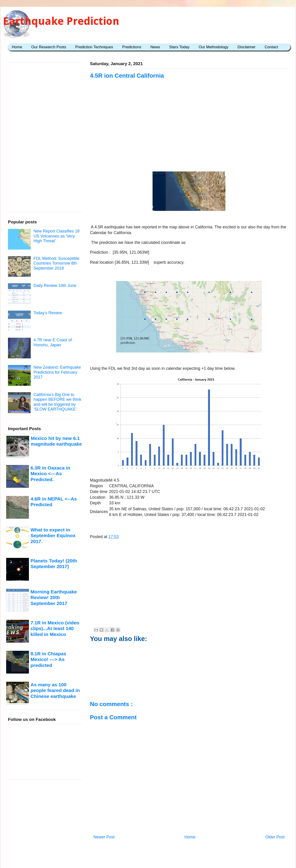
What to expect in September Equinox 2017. (53, 536)
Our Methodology (214, 47)
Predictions (132, 47)
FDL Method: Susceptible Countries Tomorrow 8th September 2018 (56, 263)
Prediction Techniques (94, 47)
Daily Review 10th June (55, 286)
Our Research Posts (49, 47)
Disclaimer (246, 47)
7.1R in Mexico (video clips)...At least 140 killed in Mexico (55, 628)
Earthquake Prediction (61, 21)
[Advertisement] (189, 126)
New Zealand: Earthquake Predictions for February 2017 (57, 372)
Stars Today (179, 47)
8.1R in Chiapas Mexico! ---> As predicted (48, 659)
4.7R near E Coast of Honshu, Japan (53, 342)
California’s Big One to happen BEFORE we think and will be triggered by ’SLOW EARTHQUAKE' (57, 402)
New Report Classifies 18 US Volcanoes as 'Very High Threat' (56, 236)
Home (17, 47)
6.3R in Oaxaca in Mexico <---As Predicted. (50, 474)
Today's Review (48, 313)
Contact (271, 47)
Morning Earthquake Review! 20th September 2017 (54, 597)
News (155, 47)
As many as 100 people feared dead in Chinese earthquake (55, 690)
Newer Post (104, 837)
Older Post (275, 837)
